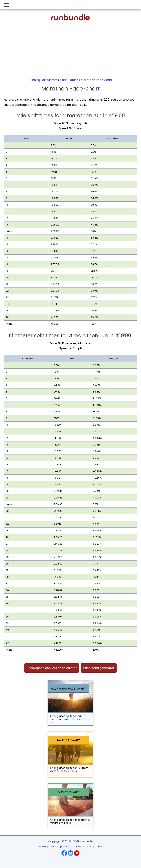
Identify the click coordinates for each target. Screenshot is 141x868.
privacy (65, 846)
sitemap (44, 846)
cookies (76, 846)
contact (88, 846)
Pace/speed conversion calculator (52, 668)
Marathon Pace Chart (97, 80)
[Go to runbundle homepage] (70, 19)
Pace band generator (99, 668)
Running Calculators (43, 80)
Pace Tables (69, 80)
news (55, 846)
